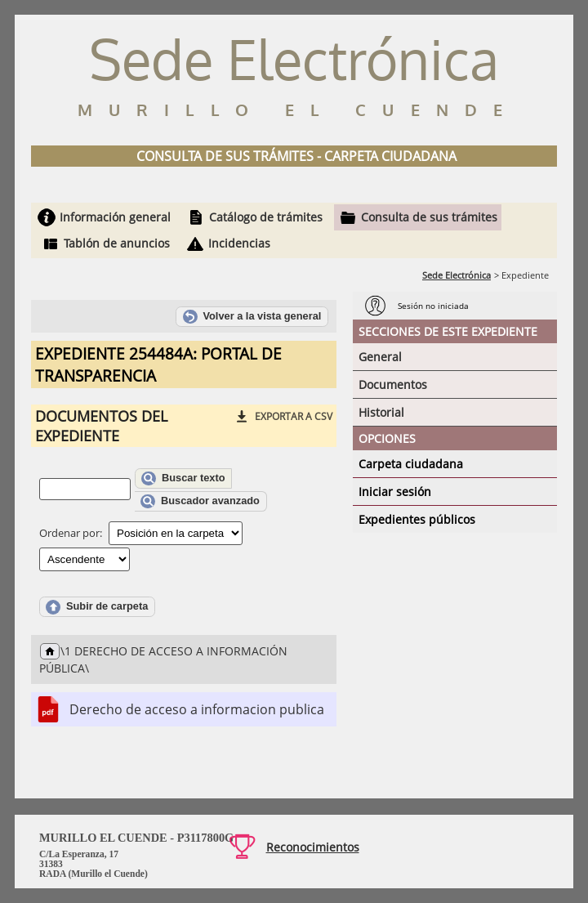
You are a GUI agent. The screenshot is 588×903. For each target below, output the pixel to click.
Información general (115, 217)
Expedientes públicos (417, 519)
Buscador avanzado (200, 502)
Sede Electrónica (457, 275)
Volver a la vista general (252, 317)
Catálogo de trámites (266, 217)
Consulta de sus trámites (429, 217)
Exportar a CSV (294, 416)
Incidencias (239, 243)
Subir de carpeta (97, 607)
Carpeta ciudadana (411, 464)
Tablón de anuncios (117, 243)
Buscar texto (183, 479)
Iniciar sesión (395, 492)
